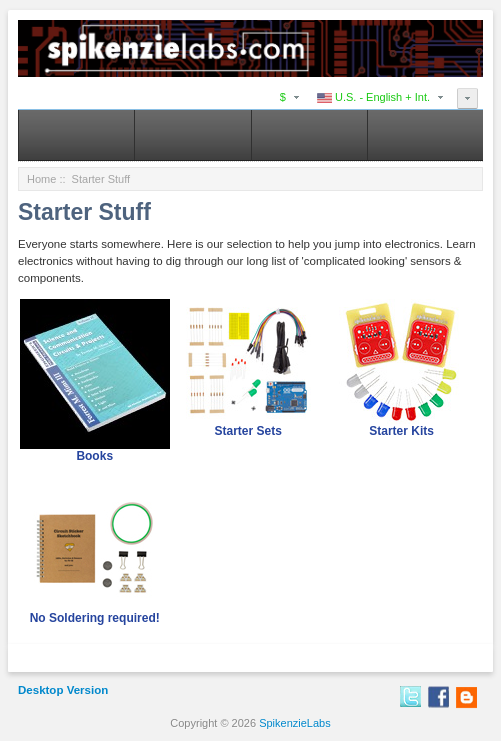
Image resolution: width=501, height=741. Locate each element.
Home (41, 179)
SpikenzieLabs (295, 723)
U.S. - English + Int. (373, 97)
